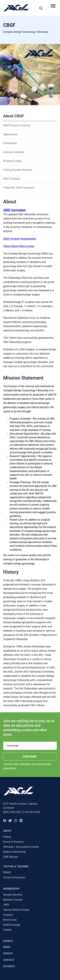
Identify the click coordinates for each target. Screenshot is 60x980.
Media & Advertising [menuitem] (14, 852)
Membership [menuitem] (11, 889)
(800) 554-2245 (12, 812)
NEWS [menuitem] (7, 947)
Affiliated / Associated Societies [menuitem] (21, 847)
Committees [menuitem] (10, 143)
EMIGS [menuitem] (7, 872)
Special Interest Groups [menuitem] (16, 910)
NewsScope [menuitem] (10, 920)
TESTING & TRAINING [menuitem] (16, 866)
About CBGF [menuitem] (14, 116)
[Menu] (53, 6)
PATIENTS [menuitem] (9, 966)
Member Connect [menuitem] (13, 900)
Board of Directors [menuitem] (13, 842)
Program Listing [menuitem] (12, 161)
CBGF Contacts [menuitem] (12, 179)
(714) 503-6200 (31, 812)
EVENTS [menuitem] (8, 941)
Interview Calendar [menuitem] (14, 152)
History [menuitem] (7, 837)
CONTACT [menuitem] (9, 960)
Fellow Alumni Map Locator (19, 246)
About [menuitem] (7, 831)
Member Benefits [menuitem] (13, 895)
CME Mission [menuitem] (11, 857)
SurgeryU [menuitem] (8, 915)
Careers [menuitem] (7, 930)
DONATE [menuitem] (8, 953)
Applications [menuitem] (10, 134)
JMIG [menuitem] (6, 905)
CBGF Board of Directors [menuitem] (17, 125)
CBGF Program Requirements (20, 239)
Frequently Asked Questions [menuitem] (19, 188)
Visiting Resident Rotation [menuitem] (18, 170)
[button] (5, 821)
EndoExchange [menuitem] (12, 925)
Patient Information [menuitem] (14, 877)
